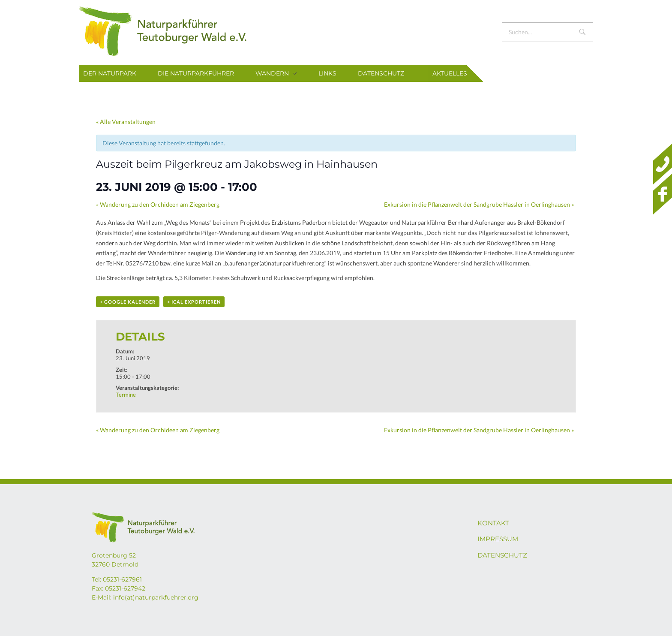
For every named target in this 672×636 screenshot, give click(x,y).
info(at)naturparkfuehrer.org (156, 597)
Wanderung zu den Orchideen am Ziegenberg (158, 204)
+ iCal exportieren (194, 302)
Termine (126, 395)
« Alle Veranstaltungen (126, 122)
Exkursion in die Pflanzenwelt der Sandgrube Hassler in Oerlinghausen (479, 204)
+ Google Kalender (128, 302)
